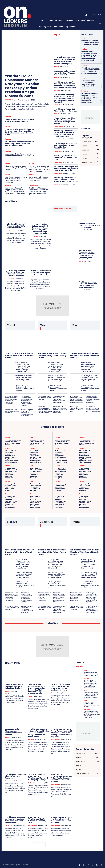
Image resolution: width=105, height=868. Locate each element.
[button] (86, 15)
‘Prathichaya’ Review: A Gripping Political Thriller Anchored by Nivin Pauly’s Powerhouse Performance (15, 191)
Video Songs (58, 126)
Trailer (8, 100)
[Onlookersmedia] (19, 15)
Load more (39, 845)
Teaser (8, 117)
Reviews (8, 185)
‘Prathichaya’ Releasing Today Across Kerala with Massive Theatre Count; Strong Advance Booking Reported (39, 191)
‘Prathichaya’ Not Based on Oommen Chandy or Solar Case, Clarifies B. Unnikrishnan (65, 146)
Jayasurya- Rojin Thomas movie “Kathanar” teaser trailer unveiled (19, 155)
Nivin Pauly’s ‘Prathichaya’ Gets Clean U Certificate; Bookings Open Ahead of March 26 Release (65, 133)
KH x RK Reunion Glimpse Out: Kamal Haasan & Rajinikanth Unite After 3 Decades (66, 169)
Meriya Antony (18, 100)
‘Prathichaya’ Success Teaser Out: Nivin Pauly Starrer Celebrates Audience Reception (19, 144)
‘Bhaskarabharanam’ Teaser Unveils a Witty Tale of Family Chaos (20, 120)
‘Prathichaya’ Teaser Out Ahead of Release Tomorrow (66, 110)
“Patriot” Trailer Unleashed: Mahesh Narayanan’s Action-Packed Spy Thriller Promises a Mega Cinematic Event (23, 86)
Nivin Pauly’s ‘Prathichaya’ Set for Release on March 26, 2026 (66, 158)
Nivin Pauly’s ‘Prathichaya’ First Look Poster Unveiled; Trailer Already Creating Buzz (66, 179)
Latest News (33, 185)
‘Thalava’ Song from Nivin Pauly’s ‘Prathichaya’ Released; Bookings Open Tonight (65, 121)
